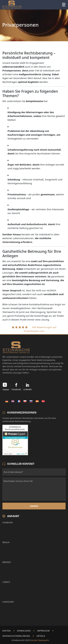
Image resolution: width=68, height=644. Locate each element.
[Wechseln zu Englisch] (13, 401)
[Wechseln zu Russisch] (31, 401)
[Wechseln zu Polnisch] (25, 401)
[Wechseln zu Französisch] (19, 401)
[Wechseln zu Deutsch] (7, 401)
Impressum (43, 631)
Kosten (7, 631)
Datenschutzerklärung (16, 636)
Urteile (41, 636)
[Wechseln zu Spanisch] (37, 401)
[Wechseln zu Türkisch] (43, 401)
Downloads (24, 631)
